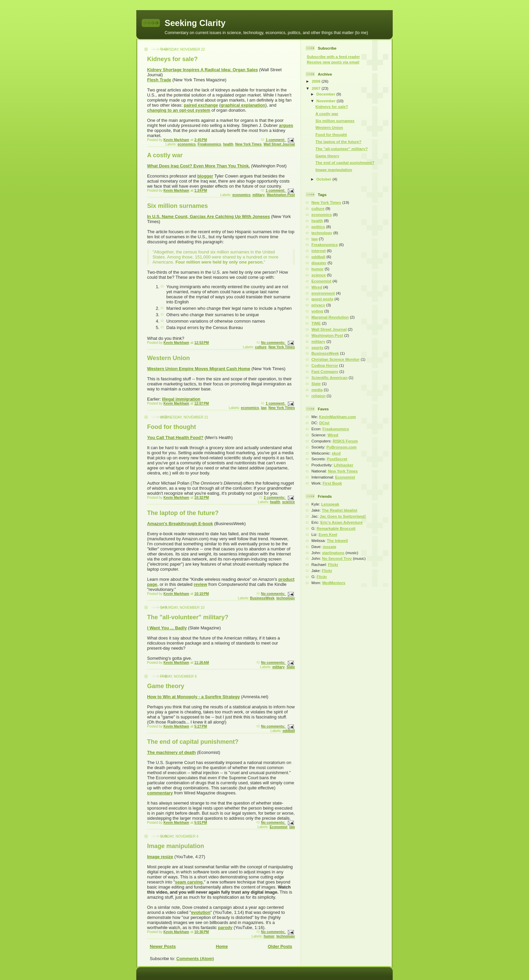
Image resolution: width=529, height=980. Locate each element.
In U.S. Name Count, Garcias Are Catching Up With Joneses (208, 216)
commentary (160, 793)
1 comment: (276, 140)
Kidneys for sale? (172, 59)
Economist (279, 827)
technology (286, 598)
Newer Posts (163, 946)
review (200, 584)
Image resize (160, 857)
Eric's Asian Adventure (341, 522)
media (317, 390)
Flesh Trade (159, 80)
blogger (205, 176)
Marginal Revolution (330, 317)
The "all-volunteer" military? (188, 617)
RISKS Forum (345, 441)
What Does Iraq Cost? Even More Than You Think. (199, 166)
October (325, 179)
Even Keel (328, 535)
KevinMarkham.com (338, 417)
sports (317, 348)
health (228, 144)
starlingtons (333, 553)
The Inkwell (337, 541)
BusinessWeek (262, 598)
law (264, 408)
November (327, 101)
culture (261, 347)
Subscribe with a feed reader (333, 57)
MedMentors (334, 583)
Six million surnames (177, 206)
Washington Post (281, 195)
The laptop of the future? (183, 513)
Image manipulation (176, 846)
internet (318, 251)
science (288, 502)
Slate (291, 667)
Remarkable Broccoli (336, 528)
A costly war (165, 155)
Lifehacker (343, 465)
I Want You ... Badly (167, 628)
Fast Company (325, 372)
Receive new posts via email (333, 62)
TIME (316, 323)
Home (222, 946)
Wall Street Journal (279, 144)
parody (225, 928)
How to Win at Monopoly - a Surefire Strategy (193, 697)
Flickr (333, 565)
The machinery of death (171, 752)
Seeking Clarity (195, 23)
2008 (317, 81)
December (326, 94)
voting (317, 311)
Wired (317, 287)
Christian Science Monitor (336, 359)
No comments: (274, 343)
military (259, 195)
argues (286, 125)
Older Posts (280, 946)
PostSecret (337, 459)
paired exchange (201, 105)
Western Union (169, 358)
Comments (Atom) (195, 959)
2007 (317, 88)
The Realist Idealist (340, 510)
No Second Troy (337, 559)
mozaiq (329, 547)
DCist (324, 423)
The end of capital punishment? (193, 742)
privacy (318, 305)
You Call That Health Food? (175, 438)
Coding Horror (325, 365)
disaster (319, 263)
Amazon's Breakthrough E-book (180, 524)
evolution (201, 912)
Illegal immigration (181, 399)
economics (187, 144)
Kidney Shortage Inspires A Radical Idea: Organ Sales (203, 70)
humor (269, 936)
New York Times (248, 144)
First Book (332, 483)
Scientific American (329, 378)
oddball (289, 731)
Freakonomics (210, 144)
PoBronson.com (341, 447)
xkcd (336, 453)
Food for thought (172, 427)
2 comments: (275, 498)
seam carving (189, 882)
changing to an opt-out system (179, 110)
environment (323, 293)
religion (318, 396)
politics (318, 227)
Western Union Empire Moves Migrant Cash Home (199, 369)
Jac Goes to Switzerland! (343, 516)
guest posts (322, 299)
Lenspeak (330, 504)
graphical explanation (243, 105)
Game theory (166, 686)
